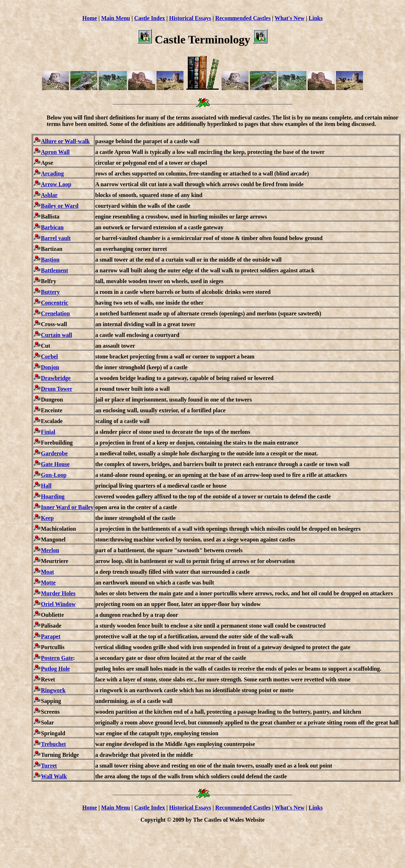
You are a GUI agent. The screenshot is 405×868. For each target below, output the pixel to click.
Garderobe (54, 453)
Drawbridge (56, 378)
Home (90, 18)
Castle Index (150, 18)
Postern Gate (57, 658)
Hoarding (53, 496)
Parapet (51, 636)
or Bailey (82, 507)
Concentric (55, 303)
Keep (47, 518)
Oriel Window (58, 604)
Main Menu (116, 18)
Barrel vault (56, 238)
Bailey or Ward (60, 206)
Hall (46, 486)
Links (316, 18)
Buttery (50, 292)
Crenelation (55, 313)
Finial (48, 432)
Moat (47, 572)
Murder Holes (58, 593)
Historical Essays (190, 18)
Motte (48, 583)
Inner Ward (55, 507)
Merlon (50, 550)
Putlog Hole (55, 669)
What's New (290, 18)
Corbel (49, 356)
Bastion (50, 260)
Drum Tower (57, 389)
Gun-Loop (54, 475)
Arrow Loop (56, 184)
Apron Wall (55, 152)
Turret (49, 766)
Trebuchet (53, 744)
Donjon (50, 367)
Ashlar (49, 195)
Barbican (52, 227)
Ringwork (53, 690)
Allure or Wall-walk (65, 141)
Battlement (55, 270)
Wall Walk (54, 776)
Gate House (55, 464)
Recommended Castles (243, 18)
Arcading (52, 173)
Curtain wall (57, 335)
